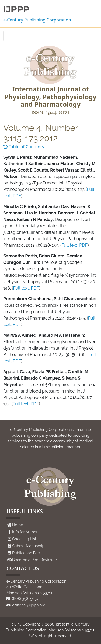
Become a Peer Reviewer (35, 560)
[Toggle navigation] (11, 36)
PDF (17, 196)
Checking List (24, 539)
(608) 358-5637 (23, 599)
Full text (69, 245)
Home (18, 525)
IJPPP (16, 9)
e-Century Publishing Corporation (37, 20)
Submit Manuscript (29, 546)
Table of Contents (24, 147)
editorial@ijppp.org (26, 605)
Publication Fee (26, 553)
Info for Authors (26, 532)
